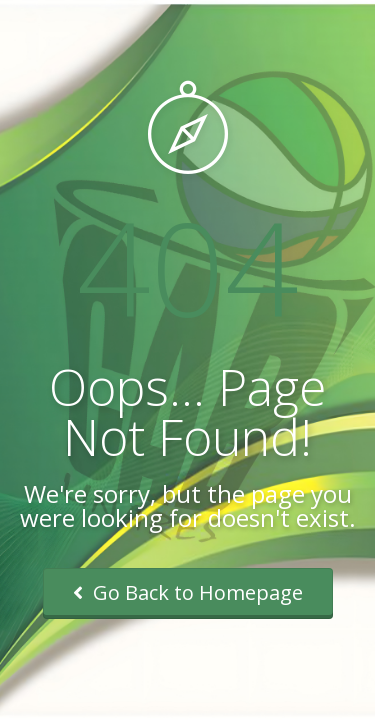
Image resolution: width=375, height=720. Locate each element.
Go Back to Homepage (188, 592)
